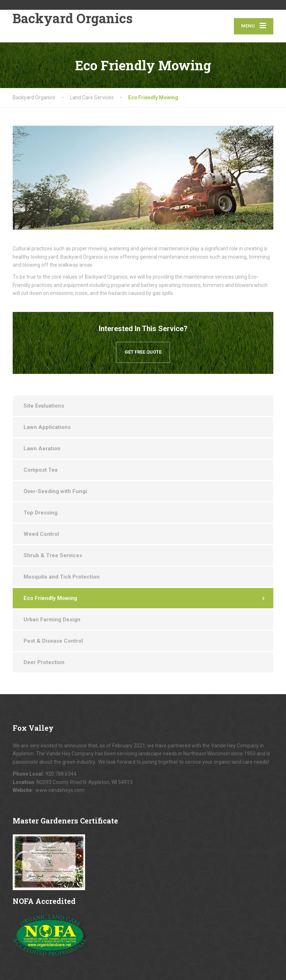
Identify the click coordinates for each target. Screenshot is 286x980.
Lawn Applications (47, 427)
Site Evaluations (44, 406)
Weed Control (41, 534)
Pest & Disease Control (53, 641)
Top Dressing (41, 513)
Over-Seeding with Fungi (55, 491)
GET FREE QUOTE (143, 352)
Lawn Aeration (42, 449)
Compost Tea (41, 470)
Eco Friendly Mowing (50, 598)
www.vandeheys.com (60, 790)
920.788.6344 (61, 774)
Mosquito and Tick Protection (62, 577)
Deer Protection (44, 662)
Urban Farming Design (52, 620)
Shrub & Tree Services (53, 555)
